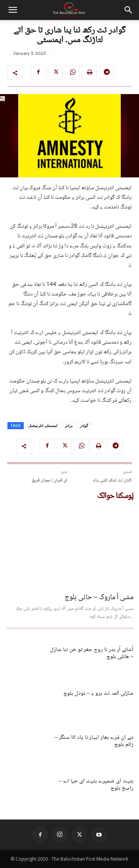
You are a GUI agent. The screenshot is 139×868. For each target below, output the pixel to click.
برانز (69, 425)
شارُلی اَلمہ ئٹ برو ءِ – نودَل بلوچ (98, 693)
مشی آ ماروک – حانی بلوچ (99, 598)
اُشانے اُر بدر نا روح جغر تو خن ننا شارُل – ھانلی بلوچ (92, 653)
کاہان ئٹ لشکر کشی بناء (112, 480)
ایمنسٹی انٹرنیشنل (43, 425)
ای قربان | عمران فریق (49, 480)
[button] (13, 10)
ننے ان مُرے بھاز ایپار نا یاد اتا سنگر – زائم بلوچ (94, 741)
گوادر (84, 425)
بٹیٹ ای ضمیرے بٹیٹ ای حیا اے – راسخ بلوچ (96, 785)
